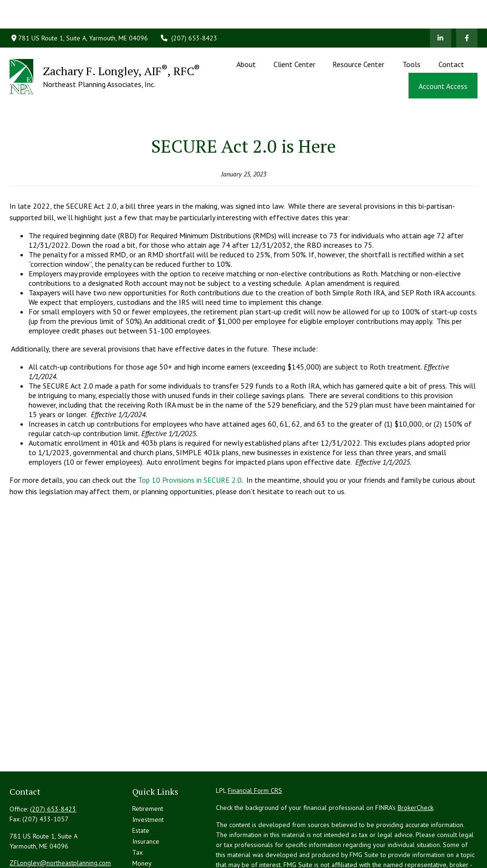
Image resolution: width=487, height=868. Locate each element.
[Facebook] (467, 10)
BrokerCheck (415, 765)
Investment (148, 777)
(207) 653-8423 (189, 10)
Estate (141, 788)
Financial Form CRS (255, 748)
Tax (137, 809)
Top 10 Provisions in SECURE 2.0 (190, 437)
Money (142, 820)
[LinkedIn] (441, 10)
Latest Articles (152, 842)
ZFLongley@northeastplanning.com (60, 820)
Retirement (148, 766)
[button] (246, 35)
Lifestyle (145, 831)
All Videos (147, 853)
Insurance (146, 799)
